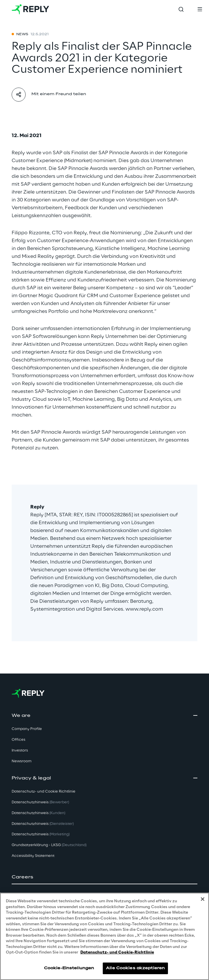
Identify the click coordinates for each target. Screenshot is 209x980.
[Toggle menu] (200, 9)
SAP (57, 153)
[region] (104, 936)
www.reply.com (144, 609)
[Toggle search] (181, 9)
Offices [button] (18, 740)
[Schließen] (203, 899)
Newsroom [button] (22, 761)
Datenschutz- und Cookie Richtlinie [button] (44, 792)
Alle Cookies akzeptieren (135, 968)
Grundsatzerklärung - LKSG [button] (49, 845)
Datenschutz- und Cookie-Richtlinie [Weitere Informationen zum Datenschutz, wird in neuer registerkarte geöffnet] (117, 952)
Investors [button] (20, 750)
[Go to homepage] (30, 9)
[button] (104, 877)
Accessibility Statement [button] (33, 856)
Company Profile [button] (27, 729)
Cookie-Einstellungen (69, 968)
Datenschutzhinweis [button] (40, 802)
